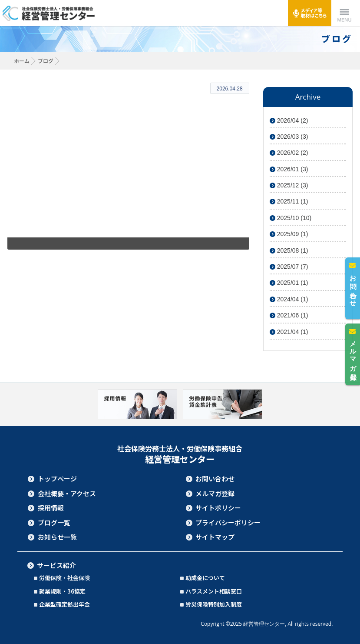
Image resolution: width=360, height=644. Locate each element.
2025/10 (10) (291, 218)
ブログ (46, 61)
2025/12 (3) (289, 185)
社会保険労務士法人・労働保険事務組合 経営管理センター (50, 13)
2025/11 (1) (289, 201)
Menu (344, 13)
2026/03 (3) (289, 137)
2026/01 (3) (289, 169)
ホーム (22, 61)
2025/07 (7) (289, 267)
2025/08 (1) (289, 250)
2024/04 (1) (289, 299)
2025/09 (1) (289, 234)
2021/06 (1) (289, 315)
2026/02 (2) (289, 153)
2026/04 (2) (289, 120)
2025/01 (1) (289, 283)
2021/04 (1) (289, 332)
